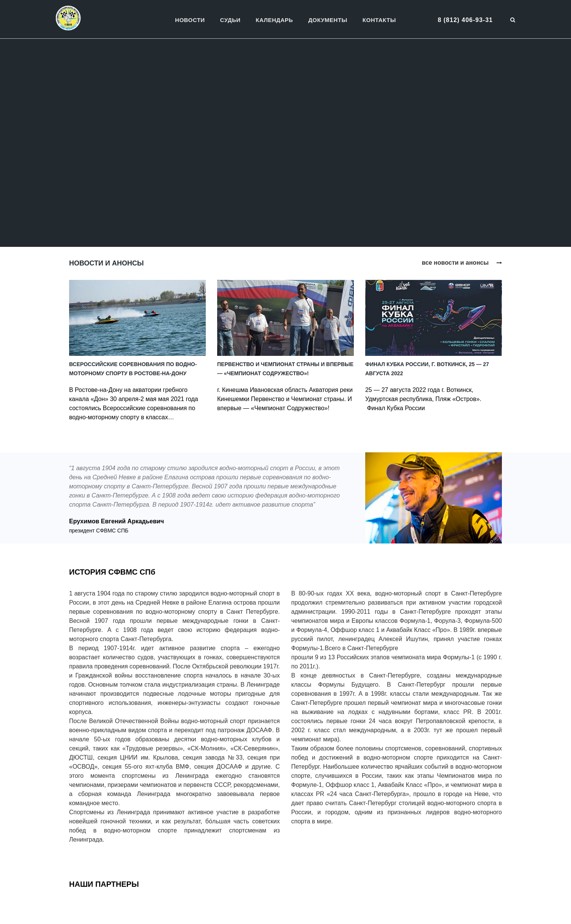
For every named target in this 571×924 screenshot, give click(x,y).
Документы (328, 20)
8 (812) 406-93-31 (465, 20)
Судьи (230, 20)
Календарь (274, 20)
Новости (190, 20)
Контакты (379, 20)
